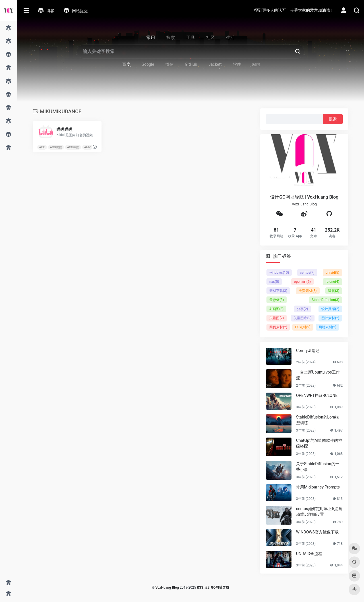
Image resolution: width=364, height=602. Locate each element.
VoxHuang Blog (167, 587)
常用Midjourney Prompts (318, 487)
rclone (332, 282)
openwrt (302, 282)
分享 (302, 309)
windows (279, 273)
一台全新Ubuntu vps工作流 (318, 375)
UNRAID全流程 (309, 554)
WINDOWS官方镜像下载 (317, 532)
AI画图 (276, 309)
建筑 (334, 291)
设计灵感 (330, 309)
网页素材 (278, 327)
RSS (200, 587)
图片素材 (330, 318)
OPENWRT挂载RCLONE (317, 395)
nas (274, 282)
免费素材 (308, 291)
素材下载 (278, 291)
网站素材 (327, 327)
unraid (332, 273)
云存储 (277, 300)
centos (307, 273)
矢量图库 (302, 318)
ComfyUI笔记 (308, 351)
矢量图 (277, 318)
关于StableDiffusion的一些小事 (318, 467)
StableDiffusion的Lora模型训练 (318, 420)
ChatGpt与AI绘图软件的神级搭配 (319, 443)
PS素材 (303, 327)
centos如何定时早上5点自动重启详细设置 (319, 512)
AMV (87, 147)
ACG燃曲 (56, 147)
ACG (42, 147)
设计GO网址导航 (217, 587)
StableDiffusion (325, 300)
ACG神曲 (73, 147)
